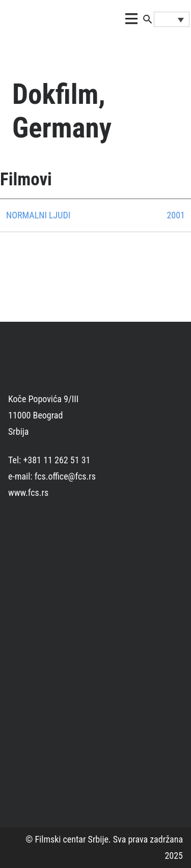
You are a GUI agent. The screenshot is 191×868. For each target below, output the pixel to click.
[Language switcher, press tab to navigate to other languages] (172, 19)
